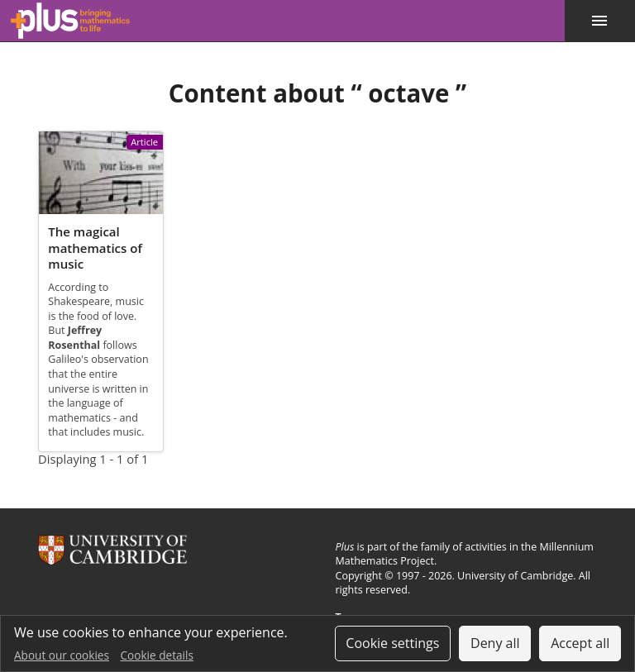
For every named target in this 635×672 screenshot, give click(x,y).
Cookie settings (392, 643)
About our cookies (62, 655)
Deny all (495, 643)
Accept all (580, 643)
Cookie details (157, 655)
